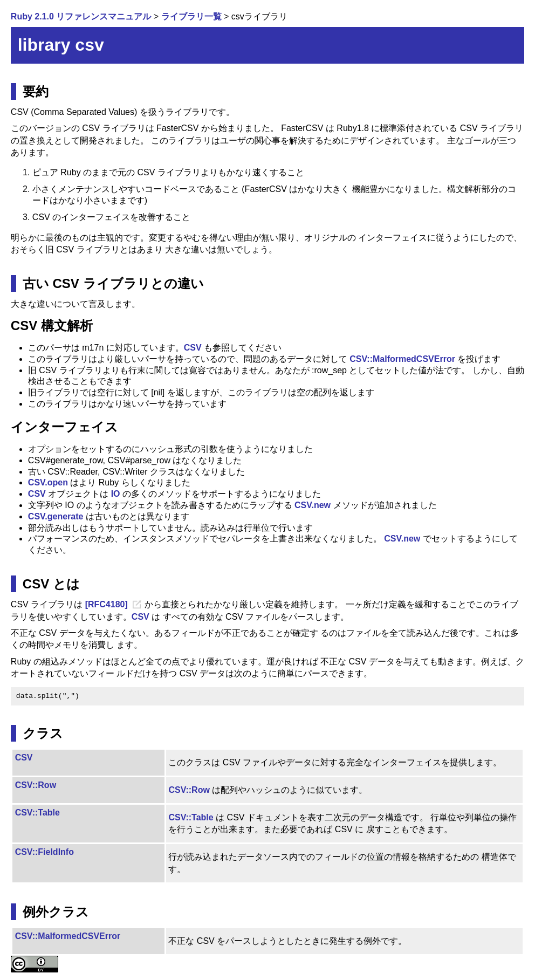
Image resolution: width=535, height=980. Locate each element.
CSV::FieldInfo (44, 852)
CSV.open (48, 482)
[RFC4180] (107, 604)
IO (116, 494)
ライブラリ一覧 (191, 16)
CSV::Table (37, 813)
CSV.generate (56, 516)
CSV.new (313, 505)
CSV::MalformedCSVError (402, 359)
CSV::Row (36, 785)
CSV (193, 348)
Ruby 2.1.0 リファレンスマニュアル (81, 16)
